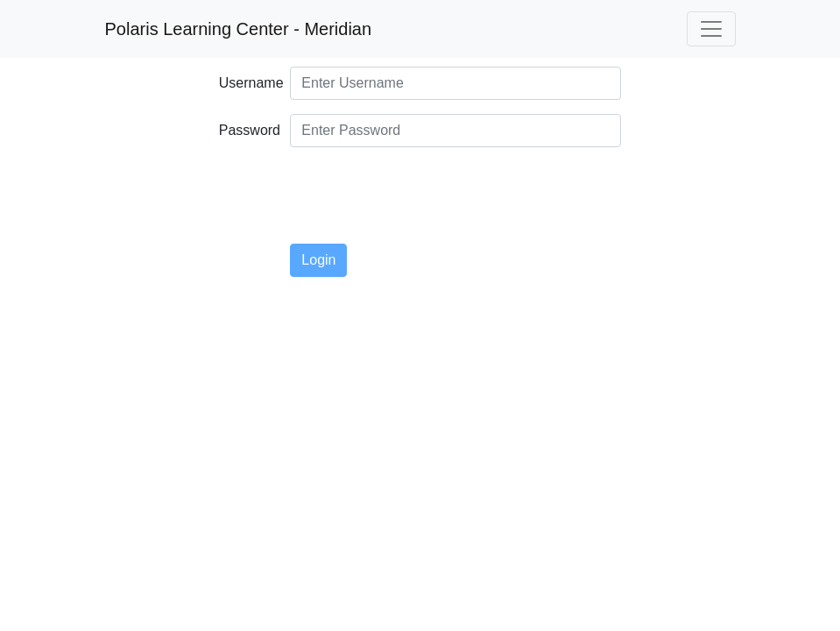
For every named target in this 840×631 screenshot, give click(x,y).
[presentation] (423, 195)
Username (248, 83)
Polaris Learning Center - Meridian (239, 29)
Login (318, 260)
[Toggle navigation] (711, 29)
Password (248, 130)
